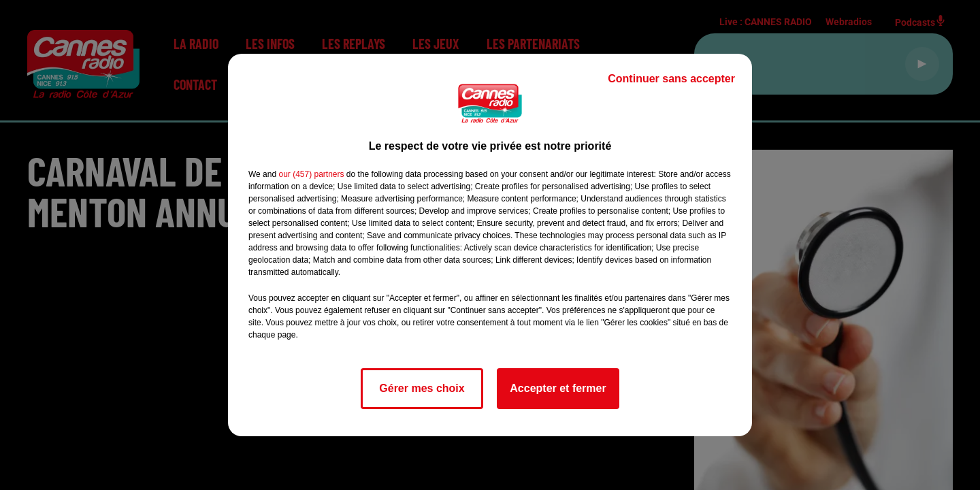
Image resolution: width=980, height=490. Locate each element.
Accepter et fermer (558, 388)
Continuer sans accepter (671, 79)
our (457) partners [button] (311, 174)
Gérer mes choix (422, 388)
